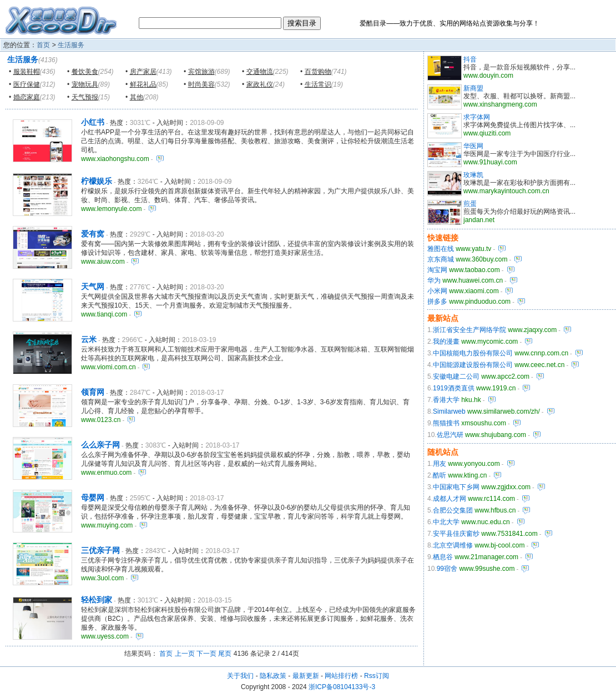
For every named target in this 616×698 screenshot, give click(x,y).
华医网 (473, 146)
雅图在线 (441, 249)
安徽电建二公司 (456, 376)
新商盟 (473, 88)
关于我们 (240, 676)
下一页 (206, 654)
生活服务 (71, 45)
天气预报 (85, 97)
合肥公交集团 (453, 510)
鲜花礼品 (143, 84)
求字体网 (477, 117)
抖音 (470, 59)
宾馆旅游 (201, 72)
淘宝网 (437, 270)
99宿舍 (447, 569)
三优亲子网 (100, 550)
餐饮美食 (85, 72)
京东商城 (441, 259)
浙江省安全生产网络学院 (469, 330)
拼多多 (437, 302)
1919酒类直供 (454, 388)
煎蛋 (470, 204)
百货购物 (318, 72)
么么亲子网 (100, 445)
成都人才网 (450, 499)
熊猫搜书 (446, 423)
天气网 (93, 287)
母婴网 (93, 498)
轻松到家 (97, 600)
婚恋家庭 (27, 97)
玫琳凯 (473, 175)
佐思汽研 (450, 435)
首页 (43, 45)
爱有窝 (93, 234)
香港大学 (446, 400)
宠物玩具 (85, 84)
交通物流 (260, 72)
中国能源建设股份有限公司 (473, 365)
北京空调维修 (453, 545)
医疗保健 (27, 84)
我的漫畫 (446, 342)
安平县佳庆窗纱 (456, 534)
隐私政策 (273, 676)
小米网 (437, 291)
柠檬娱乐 (97, 181)
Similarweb (449, 411)
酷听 (440, 475)
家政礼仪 (260, 84)
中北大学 (446, 522)
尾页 (225, 654)
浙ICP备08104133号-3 (342, 687)
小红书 (93, 122)
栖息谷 (443, 557)
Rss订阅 (377, 676)
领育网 (93, 392)
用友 (440, 464)
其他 (137, 97)
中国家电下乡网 (456, 487)
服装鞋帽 (27, 72)
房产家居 (143, 72)
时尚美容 (201, 84)
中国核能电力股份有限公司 (473, 353)
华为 (434, 280)
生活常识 (318, 84)
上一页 (185, 654)
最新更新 (306, 676)
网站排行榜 (341, 676)
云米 (89, 339)
